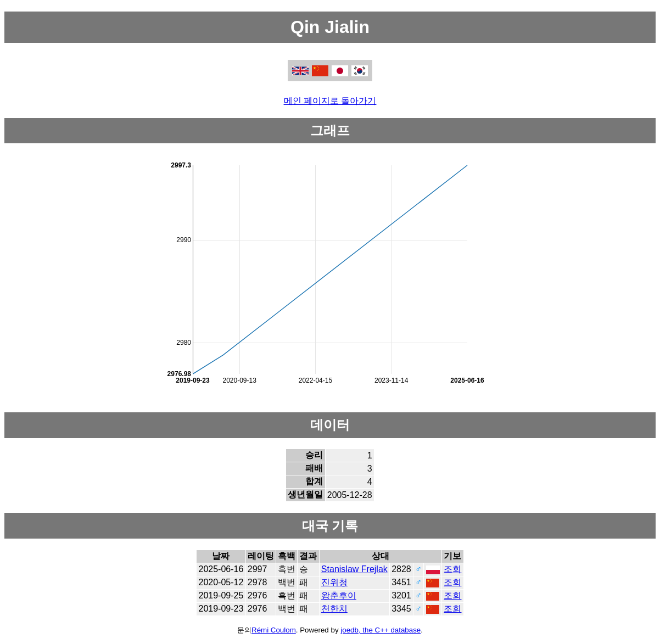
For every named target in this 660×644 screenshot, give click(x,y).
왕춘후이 (339, 595)
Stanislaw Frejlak (354, 569)
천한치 (334, 609)
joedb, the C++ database (381, 630)
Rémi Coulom (274, 630)
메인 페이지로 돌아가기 (330, 101)
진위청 (334, 582)
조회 (452, 569)
